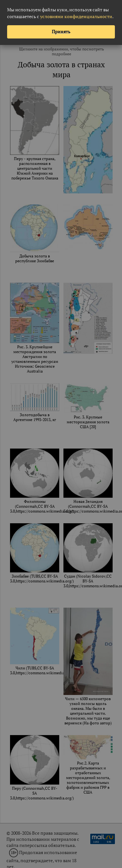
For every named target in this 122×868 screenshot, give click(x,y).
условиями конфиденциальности (76, 16)
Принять (61, 32)
